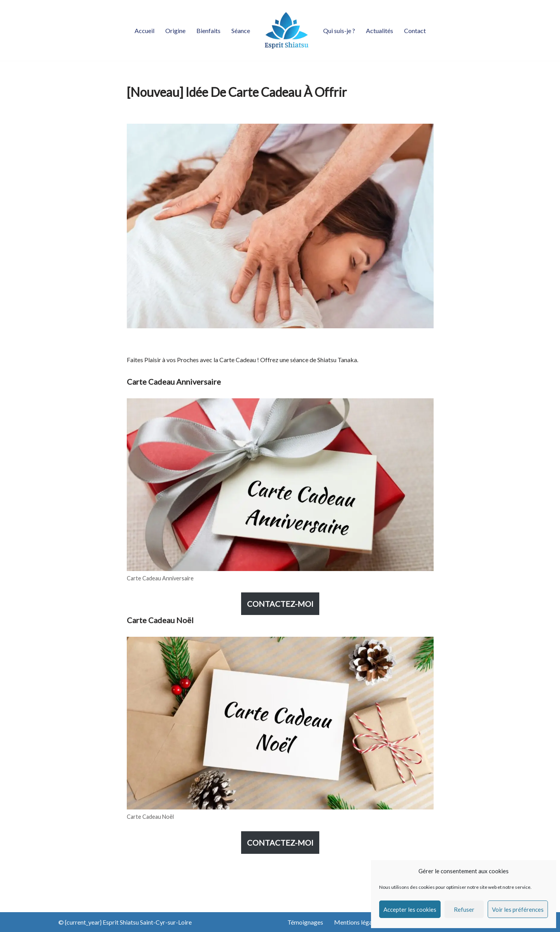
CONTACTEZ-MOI (280, 604)
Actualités (380, 31)
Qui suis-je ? (339, 31)
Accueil (144, 31)
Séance (241, 31)
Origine (175, 31)
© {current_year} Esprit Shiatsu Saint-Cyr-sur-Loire (125, 922)
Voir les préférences (518, 909)
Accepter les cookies (410, 909)
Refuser (464, 909)
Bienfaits (208, 31)
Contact (415, 31)
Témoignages (305, 922)
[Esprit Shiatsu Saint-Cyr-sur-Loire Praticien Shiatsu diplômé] (287, 30)
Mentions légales (357, 922)
